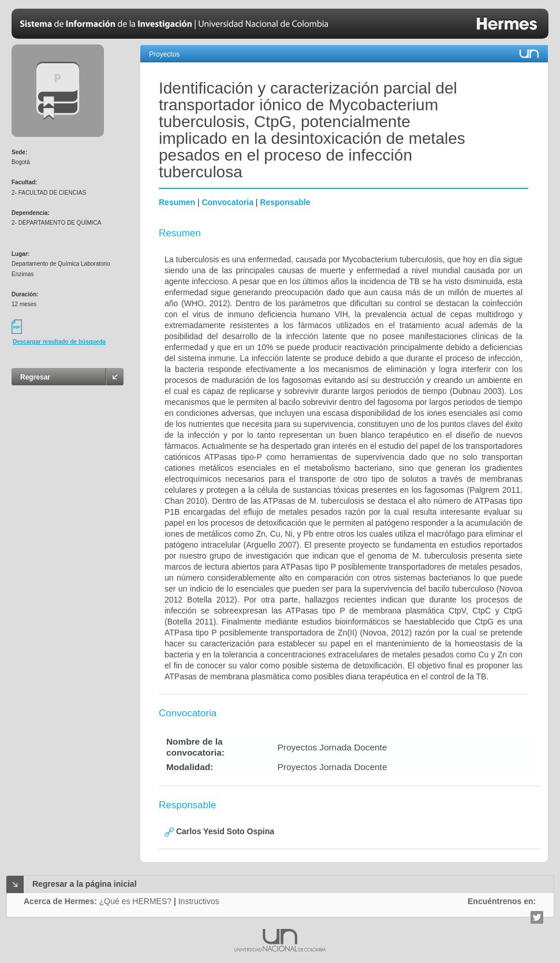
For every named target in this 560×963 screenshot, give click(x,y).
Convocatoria (227, 202)
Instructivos (199, 901)
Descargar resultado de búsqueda (59, 342)
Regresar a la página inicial (85, 884)
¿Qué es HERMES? (135, 901)
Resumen (177, 202)
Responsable (285, 202)
